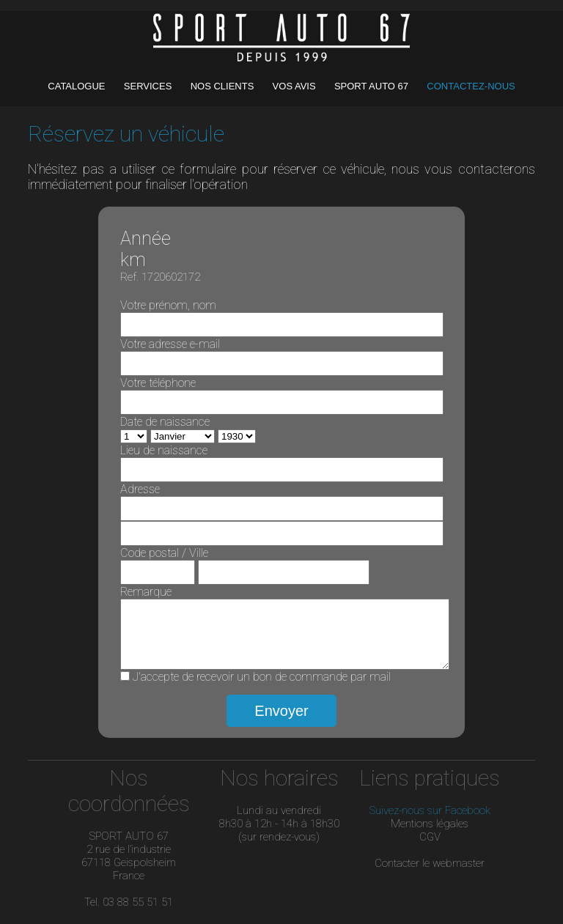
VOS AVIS (296, 86)
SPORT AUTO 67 (371, 86)
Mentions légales (430, 835)
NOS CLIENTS (224, 86)
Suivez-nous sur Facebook (430, 821)
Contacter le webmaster (430, 874)
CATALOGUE (78, 86)
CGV (430, 848)
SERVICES (149, 86)
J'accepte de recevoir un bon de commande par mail (262, 688)
